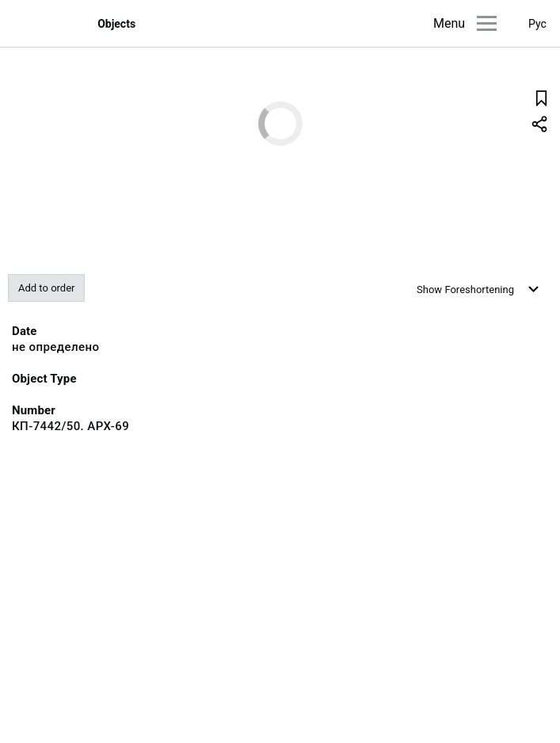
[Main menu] (487, 23)
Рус (537, 24)
